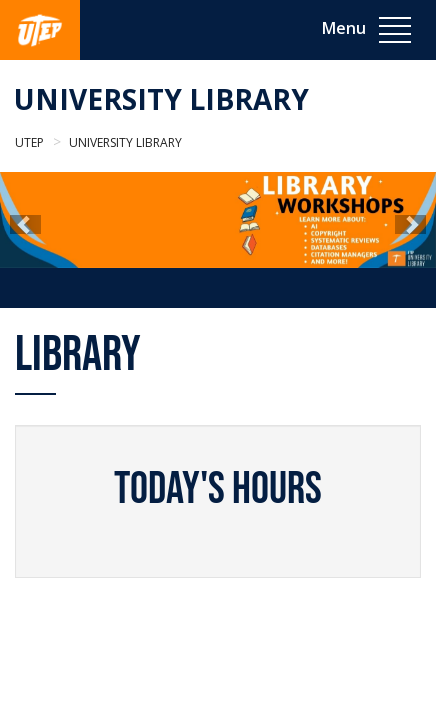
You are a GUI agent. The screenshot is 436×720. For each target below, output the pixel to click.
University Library (161, 99)
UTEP (29, 142)
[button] (25, 224)
